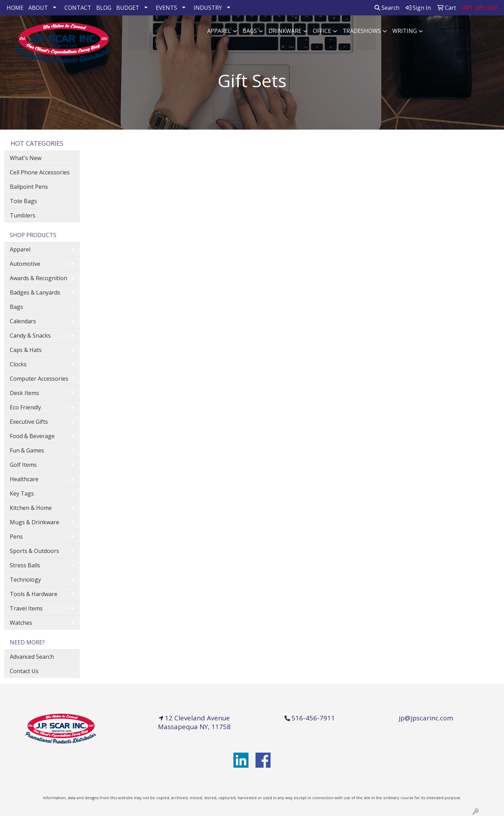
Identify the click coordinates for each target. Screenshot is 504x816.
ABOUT (38, 8)
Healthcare (24, 479)
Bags (250, 31)
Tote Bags (23, 201)
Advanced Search (32, 657)
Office (322, 31)
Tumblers (23, 215)
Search (387, 8)
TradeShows (362, 31)
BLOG (104, 8)
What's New (26, 158)
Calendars (23, 321)
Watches (21, 623)
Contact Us (24, 671)
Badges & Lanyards (35, 292)
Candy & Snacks (30, 336)
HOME (15, 8)
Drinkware (285, 31)
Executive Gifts (29, 422)
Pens (16, 537)
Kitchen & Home (31, 508)
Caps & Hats (26, 350)
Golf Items (23, 465)
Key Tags (22, 493)
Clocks (18, 364)
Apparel (219, 31)
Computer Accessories (39, 379)
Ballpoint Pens (29, 187)
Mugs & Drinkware (34, 522)
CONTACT (78, 8)
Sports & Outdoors (34, 551)
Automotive (25, 264)
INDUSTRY (208, 8)
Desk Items (24, 393)
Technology (25, 580)
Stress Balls (25, 565)
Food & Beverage (32, 436)
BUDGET (128, 8)
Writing (405, 31)
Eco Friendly (25, 407)
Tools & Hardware (34, 594)
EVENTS (166, 8)
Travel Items (26, 608)
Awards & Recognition (38, 278)
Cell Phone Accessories (40, 172)
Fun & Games (27, 450)
